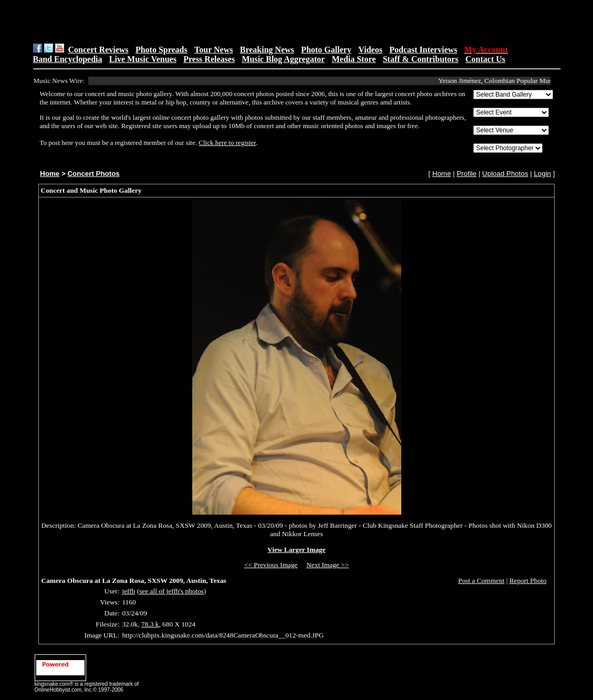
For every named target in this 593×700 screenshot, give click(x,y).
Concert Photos (93, 174)
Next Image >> (327, 565)
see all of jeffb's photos (171, 591)
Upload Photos (505, 174)
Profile (466, 174)
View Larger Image (296, 550)
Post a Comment (481, 581)
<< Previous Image (271, 565)
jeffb (128, 591)
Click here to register (227, 143)
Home (50, 174)
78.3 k (150, 624)
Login (542, 174)
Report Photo (528, 581)
